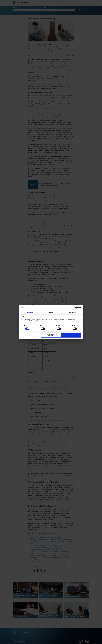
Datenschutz (39, 321)
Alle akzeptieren (71, 335)
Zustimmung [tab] (30, 312)
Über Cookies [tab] (72, 312)
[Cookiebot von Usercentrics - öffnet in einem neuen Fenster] (75, 308)
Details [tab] (51, 312)
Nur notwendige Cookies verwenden (51, 335)
